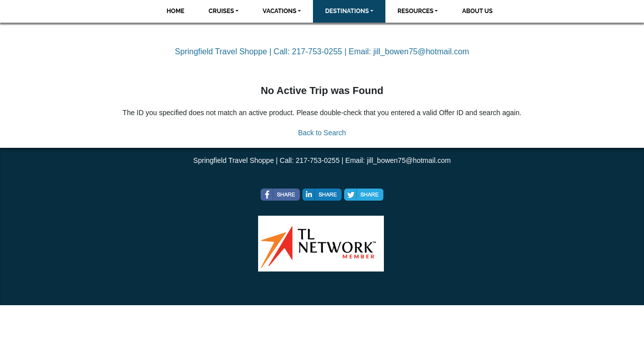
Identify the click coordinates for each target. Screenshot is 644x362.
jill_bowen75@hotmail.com (421, 52)
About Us (477, 11)
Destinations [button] (347, 11)
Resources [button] (415, 11)
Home (176, 11)
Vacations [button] (279, 11)
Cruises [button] (222, 11)
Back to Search (322, 133)
